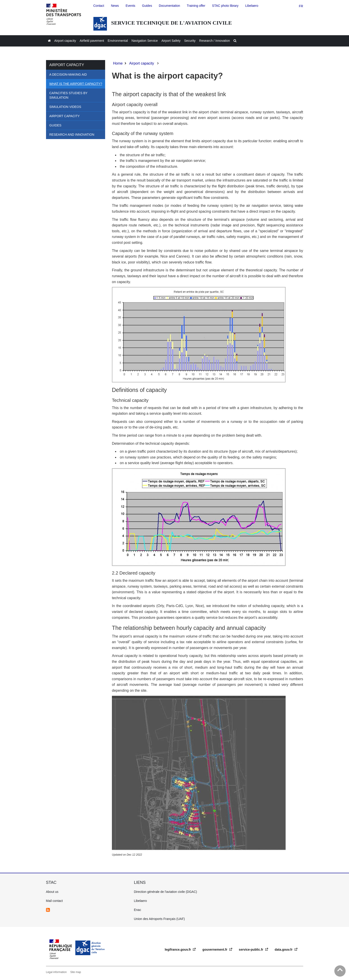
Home (118, 63)
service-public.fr (252, 950)
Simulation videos (65, 107)
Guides (55, 125)
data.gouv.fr (284, 950)
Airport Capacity (65, 116)
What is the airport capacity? (76, 84)
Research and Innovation (72, 135)
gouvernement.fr (215, 950)
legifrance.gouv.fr (178, 950)
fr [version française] (301, 6)
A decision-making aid (68, 74)
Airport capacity (67, 65)
